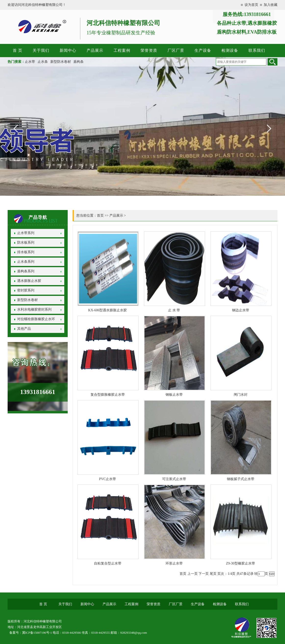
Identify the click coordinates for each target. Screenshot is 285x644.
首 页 (18, 50)
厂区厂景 (176, 50)
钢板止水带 (174, 395)
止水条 (43, 62)
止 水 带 (174, 310)
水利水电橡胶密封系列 (34, 309)
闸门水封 (241, 395)
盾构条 (78, 62)
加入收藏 (271, 5)
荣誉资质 (149, 50)
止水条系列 (26, 262)
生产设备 (203, 50)
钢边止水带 (241, 310)
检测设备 (230, 50)
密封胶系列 (26, 290)
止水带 (30, 62)
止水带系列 (26, 233)
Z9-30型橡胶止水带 (240, 563)
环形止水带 (174, 563)
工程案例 (122, 50)
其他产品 (24, 329)
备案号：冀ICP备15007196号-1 (31, 633)
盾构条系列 (26, 271)
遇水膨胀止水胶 (29, 281)
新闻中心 (68, 50)
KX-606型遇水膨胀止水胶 (108, 310)
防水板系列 (26, 243)
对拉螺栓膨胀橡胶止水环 (36, 319)
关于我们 (41, 50)
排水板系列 (26, 252)
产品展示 (95, 50)
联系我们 (257, 50)
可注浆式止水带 (174, 479)
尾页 (213, 574)
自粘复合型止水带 (108, 563)
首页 (100, 216)
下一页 (204, 574)
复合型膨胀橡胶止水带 (108, 395)
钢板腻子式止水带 (241, 479)
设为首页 (251, 5)
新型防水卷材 (61, 62)
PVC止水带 (108, 479)
